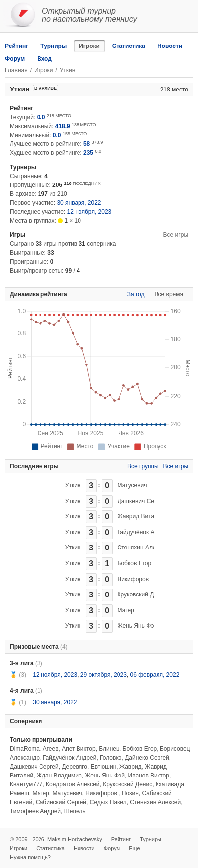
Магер (126, 610)
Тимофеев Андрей (35, 811)
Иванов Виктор (149, 776)
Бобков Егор (135, 563)
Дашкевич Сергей (142, 501)
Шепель (75, 811)
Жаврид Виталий (141, 516)
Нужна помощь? (30, 857)
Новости (170, 46)
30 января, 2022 (79, 203)
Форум (15, 59)
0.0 (41, 117)
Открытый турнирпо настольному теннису (90, 15)
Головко (111, 758)
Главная (16, 70)
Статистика (129, 46)
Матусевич (132, 485)
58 (87, 144)
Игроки (89, 46)
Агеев (51, 749)
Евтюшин (104, 767)
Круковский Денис (142, 594)
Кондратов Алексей (73, 784)
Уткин (73, 485)
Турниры (54, 46)
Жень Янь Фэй (138, 626)
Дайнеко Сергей (147, 758)
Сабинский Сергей (61, 802)
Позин (130, 793)
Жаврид (131, 767)
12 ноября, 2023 (89, 212)
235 (88, 153)
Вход (44, 59)
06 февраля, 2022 (155, 675)
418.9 (63, 126)
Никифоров (133, 579)
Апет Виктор (79, 749)
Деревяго (75, 767)
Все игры (176, 235)
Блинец (109, 749)
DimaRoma (25, 749)
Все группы (143, 466)
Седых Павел (108, 802)
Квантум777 (26, 784)
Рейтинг (17, 46)
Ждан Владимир (59, 776)
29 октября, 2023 (104, 675)
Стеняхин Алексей (143, 548)
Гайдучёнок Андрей (144, 532)
